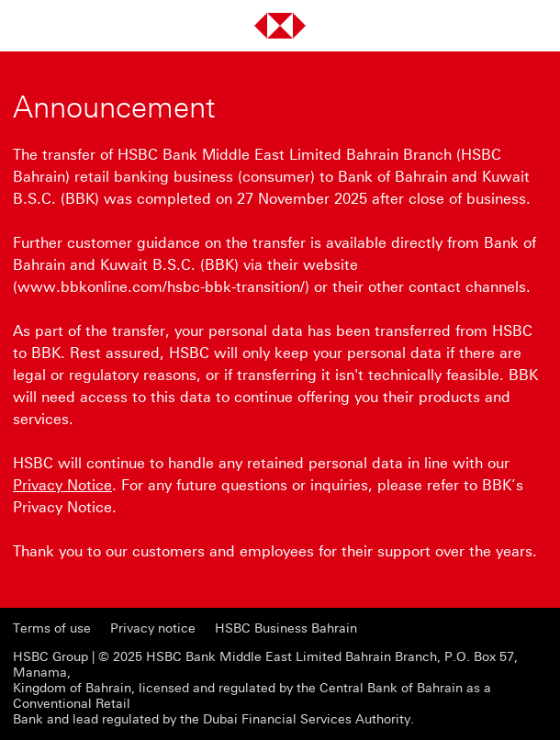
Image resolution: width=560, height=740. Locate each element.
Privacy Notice (62, 485)
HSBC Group (50, 657)
